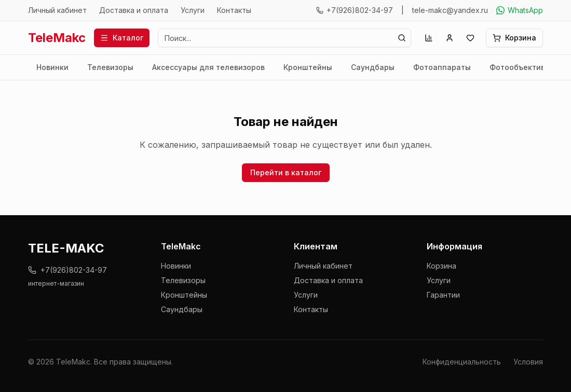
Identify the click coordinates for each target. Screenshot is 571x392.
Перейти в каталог (286, 172)
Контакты (234, 10)
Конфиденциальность (462, 362)
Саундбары (373, 67)
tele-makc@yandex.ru (450, 10)
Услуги (193, 10)
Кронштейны (308, 67)
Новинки (52, 67)
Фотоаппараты (442, 67)
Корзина (441, 266)
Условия (528, 362)
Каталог (122, 38)
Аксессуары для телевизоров (208, 67)
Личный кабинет (57, 10)
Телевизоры (110, 67)
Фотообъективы (520, 67)
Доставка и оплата (134, 10)
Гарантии (443, 295)
